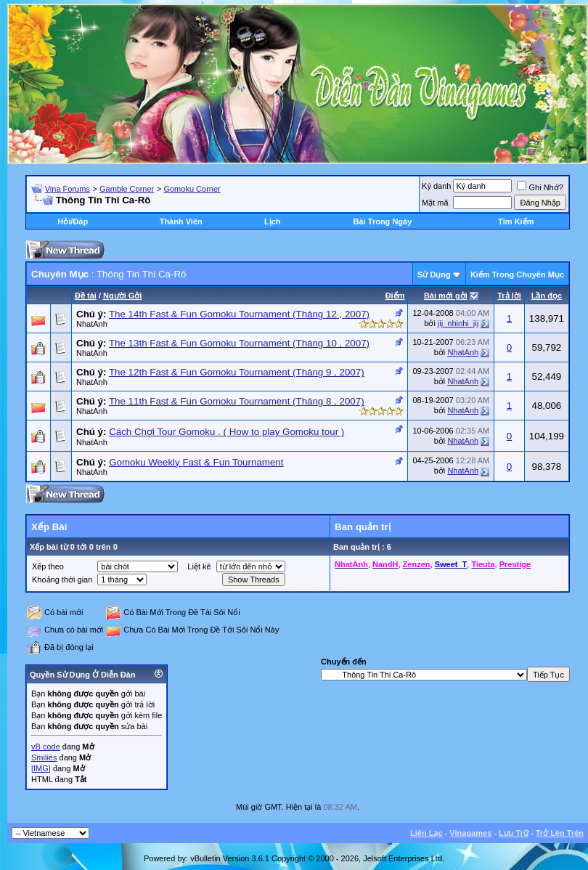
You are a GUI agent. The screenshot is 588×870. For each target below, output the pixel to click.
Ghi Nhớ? (540, 187)
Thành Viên (181, 221)
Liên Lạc (426, 833)
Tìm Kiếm (516, 221)
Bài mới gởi (446, 296)
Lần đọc (547, 296)
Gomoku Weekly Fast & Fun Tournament (196, 462)
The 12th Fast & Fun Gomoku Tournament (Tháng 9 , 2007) (237, 372)
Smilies (44, 757)
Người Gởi (122, 296)
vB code (46, 747)
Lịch (273, 221)
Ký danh (436, 186)
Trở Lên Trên (560, 833)
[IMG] (41, 768)
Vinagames (470, 833)
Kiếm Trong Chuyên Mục (517, 275)
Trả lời (509, 296)
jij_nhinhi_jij (458, 323)
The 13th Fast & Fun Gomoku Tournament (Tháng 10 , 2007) (239, 343)
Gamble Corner (127, 189)
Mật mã (435, 203)
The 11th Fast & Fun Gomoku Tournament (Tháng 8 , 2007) (237, 401)
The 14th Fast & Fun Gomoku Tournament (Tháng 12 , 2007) (239, 314)
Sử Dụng (434, 275)
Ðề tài (86, 296)
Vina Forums (68, 189)
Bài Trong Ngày (383, 221)
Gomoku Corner (192, 189)
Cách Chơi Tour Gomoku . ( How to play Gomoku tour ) (226, 432)
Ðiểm (395, 296)
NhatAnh (92, 324)
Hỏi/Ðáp (73, 221)
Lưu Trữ (514, 833)
